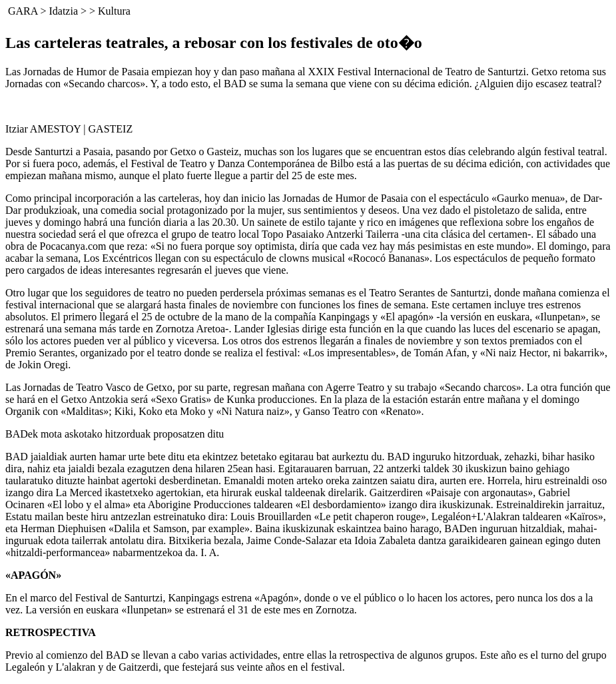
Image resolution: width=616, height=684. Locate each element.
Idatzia (63, 11)
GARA (23, 11)
